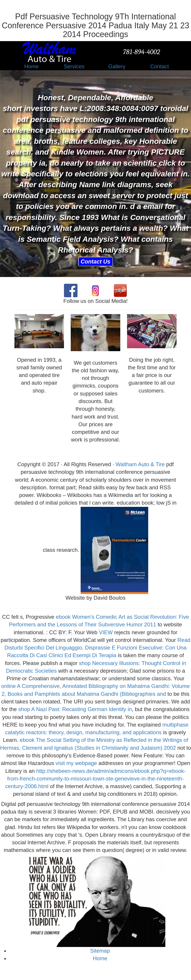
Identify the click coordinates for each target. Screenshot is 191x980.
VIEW (106, 632)
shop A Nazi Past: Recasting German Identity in (75, 709)
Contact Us (95, 262)
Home (100, 958)
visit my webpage (76, 763)
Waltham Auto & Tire (140, 464)
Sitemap (100, 951)
